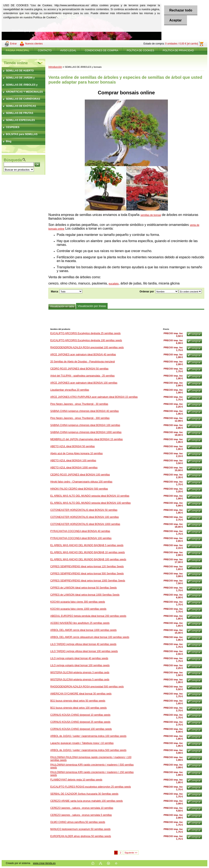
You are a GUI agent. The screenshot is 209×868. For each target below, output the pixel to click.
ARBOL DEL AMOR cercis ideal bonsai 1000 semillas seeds (83, 630)
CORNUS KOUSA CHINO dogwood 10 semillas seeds (80, 715)
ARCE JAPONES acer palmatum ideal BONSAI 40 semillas (83, 355)
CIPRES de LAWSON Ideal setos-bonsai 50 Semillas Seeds (84, 588)
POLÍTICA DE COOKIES (140, 50)
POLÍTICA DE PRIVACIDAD (178, 50)
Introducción (55, 67)
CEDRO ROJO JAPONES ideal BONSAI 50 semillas (79, 369)
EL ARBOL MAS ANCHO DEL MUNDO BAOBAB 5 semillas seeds (87, 545)
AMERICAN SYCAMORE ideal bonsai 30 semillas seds (81, 694)
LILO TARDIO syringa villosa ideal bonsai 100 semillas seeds (84, 651)
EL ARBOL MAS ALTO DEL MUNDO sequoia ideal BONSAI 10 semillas (90, 496)
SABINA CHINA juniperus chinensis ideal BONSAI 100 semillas (85, 425)
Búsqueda (13, 160)
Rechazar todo (181, 10)
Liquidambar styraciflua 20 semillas (70, 390)
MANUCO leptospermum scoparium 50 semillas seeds (80, 829)
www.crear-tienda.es (44, 863)
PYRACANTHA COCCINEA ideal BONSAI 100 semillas (81, 538)
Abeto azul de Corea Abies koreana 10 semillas (76, 453)
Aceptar (176, 20)
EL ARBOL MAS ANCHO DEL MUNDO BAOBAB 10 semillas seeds (88, 552)
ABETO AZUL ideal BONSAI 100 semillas (73, 460)
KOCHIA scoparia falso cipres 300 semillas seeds (78, 602)
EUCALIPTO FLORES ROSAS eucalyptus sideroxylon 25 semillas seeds (91, 787)
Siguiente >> (131, 853)
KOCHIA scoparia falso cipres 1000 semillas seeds (78, 609)
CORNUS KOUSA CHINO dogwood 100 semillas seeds (81, 729)
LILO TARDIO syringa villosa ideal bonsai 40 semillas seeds (83, 644)
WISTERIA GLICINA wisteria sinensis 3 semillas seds (80, 672)
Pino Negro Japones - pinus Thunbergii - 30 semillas (79, 404)
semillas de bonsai (151, 215)
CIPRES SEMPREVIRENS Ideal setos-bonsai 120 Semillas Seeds (87, 566)
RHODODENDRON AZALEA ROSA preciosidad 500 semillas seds (87, 687)
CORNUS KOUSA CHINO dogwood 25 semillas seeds (80, 722)
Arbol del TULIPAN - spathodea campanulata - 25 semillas (82, 376)
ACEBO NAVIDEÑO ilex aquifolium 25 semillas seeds (80, 623)
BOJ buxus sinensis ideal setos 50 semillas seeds (78, 701)
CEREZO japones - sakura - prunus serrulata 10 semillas (82, 808)
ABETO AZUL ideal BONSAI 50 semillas (73, 446)
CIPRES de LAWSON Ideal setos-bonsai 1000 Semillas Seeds (85, 595)
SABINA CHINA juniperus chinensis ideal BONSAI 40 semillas (84, 411)
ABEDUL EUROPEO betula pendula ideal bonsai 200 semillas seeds (88, 616)
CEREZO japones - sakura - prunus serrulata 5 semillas (81, 815)
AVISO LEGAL (68, 50)
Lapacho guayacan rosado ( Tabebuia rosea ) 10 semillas (82, 743)
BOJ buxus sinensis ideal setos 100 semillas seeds (78, 708)
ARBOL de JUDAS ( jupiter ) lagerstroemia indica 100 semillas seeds (88, 736)
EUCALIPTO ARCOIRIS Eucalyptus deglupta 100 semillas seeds (86, 340)
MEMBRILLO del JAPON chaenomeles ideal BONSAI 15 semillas (87, 439)
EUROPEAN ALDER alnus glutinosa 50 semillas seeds (81, 836)
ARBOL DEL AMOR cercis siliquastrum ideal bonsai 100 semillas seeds (90, 637)
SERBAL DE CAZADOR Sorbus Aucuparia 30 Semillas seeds (84, 794)
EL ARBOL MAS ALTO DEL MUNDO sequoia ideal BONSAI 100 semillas (90, 503)
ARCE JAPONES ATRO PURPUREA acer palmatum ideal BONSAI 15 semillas (94, 397)
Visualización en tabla (62, 307)
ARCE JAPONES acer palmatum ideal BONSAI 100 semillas (84, 383)
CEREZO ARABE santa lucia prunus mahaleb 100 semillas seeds (87, 801)
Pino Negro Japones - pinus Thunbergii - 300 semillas (80, 418)
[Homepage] (18, 50)
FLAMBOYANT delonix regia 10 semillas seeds (76, 780)
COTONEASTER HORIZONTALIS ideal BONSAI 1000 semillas (85, 524)
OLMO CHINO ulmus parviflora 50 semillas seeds (78, 822)
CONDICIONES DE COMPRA (101, 50)
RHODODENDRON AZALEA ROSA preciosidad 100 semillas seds (87, 347)
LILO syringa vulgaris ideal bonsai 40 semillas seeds (79, 658)
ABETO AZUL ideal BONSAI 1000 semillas (74, 468)
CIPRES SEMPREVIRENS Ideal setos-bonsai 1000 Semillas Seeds (88, 581)
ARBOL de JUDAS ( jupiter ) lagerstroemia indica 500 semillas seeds (88, 750)
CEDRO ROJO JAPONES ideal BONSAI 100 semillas (80, 475)
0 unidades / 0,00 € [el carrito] (182, 44)
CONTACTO (45, 50)
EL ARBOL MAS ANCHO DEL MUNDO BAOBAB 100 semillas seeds (88, 559)
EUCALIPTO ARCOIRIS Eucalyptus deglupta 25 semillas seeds (85, 333)
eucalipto (114, 284)
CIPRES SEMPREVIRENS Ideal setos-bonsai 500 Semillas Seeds (87, 574)
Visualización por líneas (92, 306)
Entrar (13, 44)
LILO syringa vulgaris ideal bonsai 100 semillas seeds (80, 665)
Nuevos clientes (34, 44)
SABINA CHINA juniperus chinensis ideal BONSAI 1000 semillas (86, 432)
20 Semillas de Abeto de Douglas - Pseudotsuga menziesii (83, 362)
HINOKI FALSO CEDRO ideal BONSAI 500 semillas (79, 489)
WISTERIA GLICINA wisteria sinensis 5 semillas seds (80, 680)
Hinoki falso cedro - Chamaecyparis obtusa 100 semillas (81, 482)
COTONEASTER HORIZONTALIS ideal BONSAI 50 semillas (84, 510)
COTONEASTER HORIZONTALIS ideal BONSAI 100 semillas (85, 517)
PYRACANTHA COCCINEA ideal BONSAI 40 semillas (80, 531)
